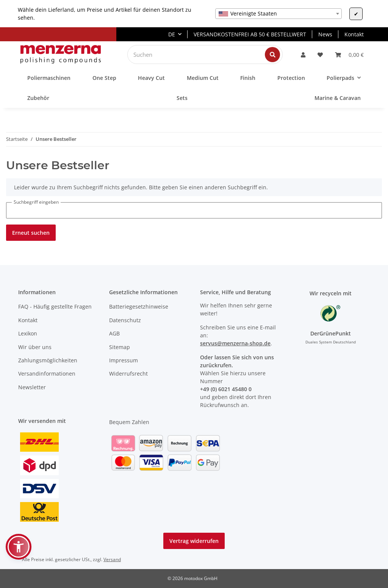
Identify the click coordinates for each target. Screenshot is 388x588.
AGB (114, 333)
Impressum (124, 360)
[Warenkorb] (349, 55)
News (325, 34)
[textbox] (278, 14)
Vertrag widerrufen (194, 541)
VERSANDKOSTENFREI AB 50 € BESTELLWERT (250, 34)
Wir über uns (35, 347)
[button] (303, 55)
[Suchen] (199, 55)
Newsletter (32, 387)
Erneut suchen (31, 233)
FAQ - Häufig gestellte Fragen (55, 306)
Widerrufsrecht (128, 374)
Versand (112, 559)
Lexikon (28, 333)
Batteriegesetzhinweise (139, 306)
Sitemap (120, 347)
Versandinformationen (47, 374)
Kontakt (354, 34)
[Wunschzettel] (320, 55)
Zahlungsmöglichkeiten (48, 360)
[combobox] (278, 14)
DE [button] (172, 34)
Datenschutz (125, 320)
